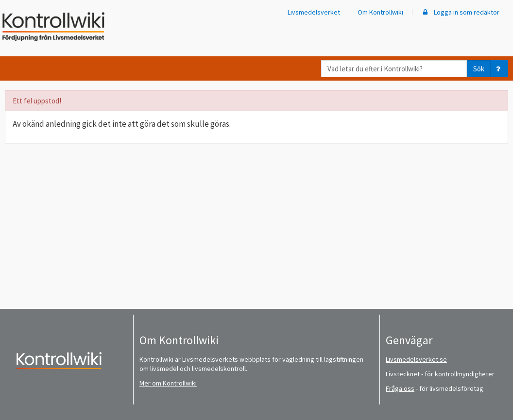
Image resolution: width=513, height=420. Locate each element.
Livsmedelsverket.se (416, 359)
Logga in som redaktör (460, 12)
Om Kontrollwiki (380, 12)
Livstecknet (403, 374)
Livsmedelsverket (314, 12)
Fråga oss (400, 388)
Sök (479, 69)
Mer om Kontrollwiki (168, 383)
